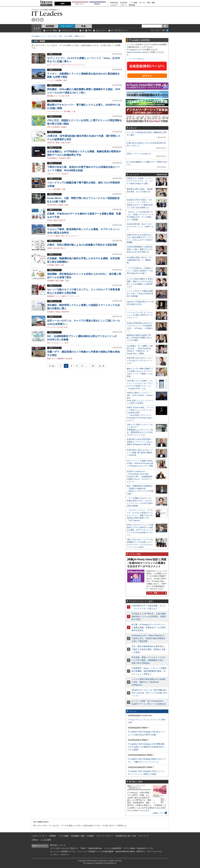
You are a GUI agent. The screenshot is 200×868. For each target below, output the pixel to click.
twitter (33, 20)
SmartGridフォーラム (145, 848)
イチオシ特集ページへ (156, 593)
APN (68, 96)
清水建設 (50, 312)
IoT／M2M (68, 36)
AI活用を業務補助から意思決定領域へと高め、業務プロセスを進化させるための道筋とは (140, 249)
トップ (37, 28)
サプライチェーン (72, 236)
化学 (66, 327)
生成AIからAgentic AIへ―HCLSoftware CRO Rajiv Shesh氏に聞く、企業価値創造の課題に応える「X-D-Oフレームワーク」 (140, 477)
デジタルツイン (57, 343)
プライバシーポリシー (105, 836)
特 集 (84, 26)
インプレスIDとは (136, 59)
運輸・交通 (60, 143)
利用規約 (53, 836)
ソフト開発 (133, 3)
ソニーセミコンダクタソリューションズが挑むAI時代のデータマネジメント (140, 315)
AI (83, 30)
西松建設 (50, 96)
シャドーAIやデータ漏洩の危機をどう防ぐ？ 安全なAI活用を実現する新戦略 (140, 294)
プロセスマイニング (70, 30)
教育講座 (132, 5)
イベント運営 (60, 296)
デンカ (50, 327)
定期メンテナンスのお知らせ (139, 154)
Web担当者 (114, 3)
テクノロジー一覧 (55, 36)
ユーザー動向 (51, 30)
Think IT (84, 848)
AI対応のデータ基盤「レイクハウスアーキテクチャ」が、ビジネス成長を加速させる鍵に (140, 181)
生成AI (68, 143)
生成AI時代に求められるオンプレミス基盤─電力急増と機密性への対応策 (140, 453)
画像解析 (60, 359)
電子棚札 (67, 111)
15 (93, 366)
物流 (65, 80)
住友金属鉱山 (52, 158)
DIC (49, 343)
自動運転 (59, 80)
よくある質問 (46, 840)
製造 (69, 158)
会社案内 (90, 836)
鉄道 (67, 205)
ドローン (123, 5)
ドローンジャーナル (154, 851)
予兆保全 (62, 158)
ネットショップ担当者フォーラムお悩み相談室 (96, 851)
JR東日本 (51, 143)
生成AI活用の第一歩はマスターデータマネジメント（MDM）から (140, 227)
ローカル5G (60, 96)
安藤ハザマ (51, 359)
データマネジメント (119, 30)
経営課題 (50, 26)
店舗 (64, 189)
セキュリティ (101, 30)
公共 (49, 174)
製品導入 (97, 4)
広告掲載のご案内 (78, 836)
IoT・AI (142, 3)
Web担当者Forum (95, 848)
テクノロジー (67, 26)
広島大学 (62, 220)
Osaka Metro (52, 205)
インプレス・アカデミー (59, 855)
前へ (52, 366)
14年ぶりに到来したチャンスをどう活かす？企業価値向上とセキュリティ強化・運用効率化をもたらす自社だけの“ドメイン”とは (140, 430)
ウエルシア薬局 (53, 236)
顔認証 (64, 127)
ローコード (56, 174)
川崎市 (50, 248)
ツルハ (50, 189)
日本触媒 (50, 265)
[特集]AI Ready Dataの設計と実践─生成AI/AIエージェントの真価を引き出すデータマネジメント (147, 563)
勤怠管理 (65, 312)
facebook (38, 20)
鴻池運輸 (50, 281)
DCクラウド (80, 4)
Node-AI (65, 174)
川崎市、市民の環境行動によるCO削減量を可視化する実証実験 (82, 245)
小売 (74, 111)
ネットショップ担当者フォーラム (63, 851)
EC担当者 (124, 3)
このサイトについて (39, 836)
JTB (49, 127)
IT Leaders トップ (38, 36)
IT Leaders (47, 13)
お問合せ (35, 840)
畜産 (55, 220)
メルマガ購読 (64, 836)
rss (42, 20)
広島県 (50, 220)
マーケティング (73, 296)
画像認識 (50, 296)
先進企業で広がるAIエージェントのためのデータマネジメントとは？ (140, 360)
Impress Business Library (137, 52)
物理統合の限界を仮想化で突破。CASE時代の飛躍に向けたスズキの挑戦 (140, 338)
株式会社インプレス (58, 845)
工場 (62, 265)
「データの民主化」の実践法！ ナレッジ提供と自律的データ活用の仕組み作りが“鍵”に (140, 271)
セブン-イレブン (53, 65)
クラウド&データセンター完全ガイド (64, 848)
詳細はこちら (158, 813)
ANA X (63, 248)
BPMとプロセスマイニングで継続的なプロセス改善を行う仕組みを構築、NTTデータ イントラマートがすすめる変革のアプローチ (140, 530)
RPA (90, 30)
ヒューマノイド (79, 65)
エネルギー (114, 5)
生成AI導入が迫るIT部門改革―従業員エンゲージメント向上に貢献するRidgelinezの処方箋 (140, 442)
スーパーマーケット (55, 111)
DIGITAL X (141, 851)
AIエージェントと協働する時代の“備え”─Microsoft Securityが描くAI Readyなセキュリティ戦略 (140, 463)
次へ (100, 366)
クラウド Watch (129, 848)
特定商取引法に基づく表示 (126, 836)
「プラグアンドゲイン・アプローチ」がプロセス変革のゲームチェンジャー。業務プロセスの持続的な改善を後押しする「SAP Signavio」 (140, 515)
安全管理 (69, 359)
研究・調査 (151, 3)
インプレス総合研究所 (113, 848)
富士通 (56, 248)
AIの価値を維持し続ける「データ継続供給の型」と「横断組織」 (140, 260)
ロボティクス (66, 65)
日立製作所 (56, 127)
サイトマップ (144, 836)
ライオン (50, 80)
